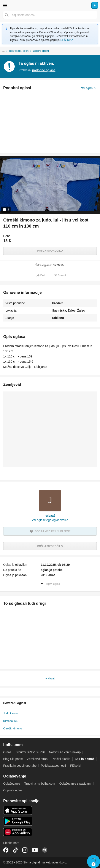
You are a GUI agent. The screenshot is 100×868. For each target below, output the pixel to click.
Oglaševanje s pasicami (75, 784)
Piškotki (75, 766)
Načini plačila (61, 759)
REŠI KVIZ (67, 40)
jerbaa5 (50, 516)
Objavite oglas (13, 790)
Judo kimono (11, 713)
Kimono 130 (11, 721)
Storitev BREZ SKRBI (30, 752)
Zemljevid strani (38, 759)
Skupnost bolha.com (45, 850)
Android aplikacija (18, 821)
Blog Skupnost (13, 759)
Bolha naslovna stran (50, 5)
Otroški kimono (13, 728)
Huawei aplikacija (18, 832)
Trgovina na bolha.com (40, 784)
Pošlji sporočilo (50, 251)
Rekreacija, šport (19, 51)
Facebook (6, 850)
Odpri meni (5, 5)
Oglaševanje (12, 784)
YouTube (35, 850)
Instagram (25, 850)
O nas (7, 752)
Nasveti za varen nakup (65, 752)
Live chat (94, 862)
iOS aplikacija (18, 810)
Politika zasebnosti (53, 766)
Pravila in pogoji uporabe (20, 766)
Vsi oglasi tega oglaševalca (50, 520)
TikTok (15, 850)
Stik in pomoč (85, 759)
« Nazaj (50, 679)
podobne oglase (44, 70)
